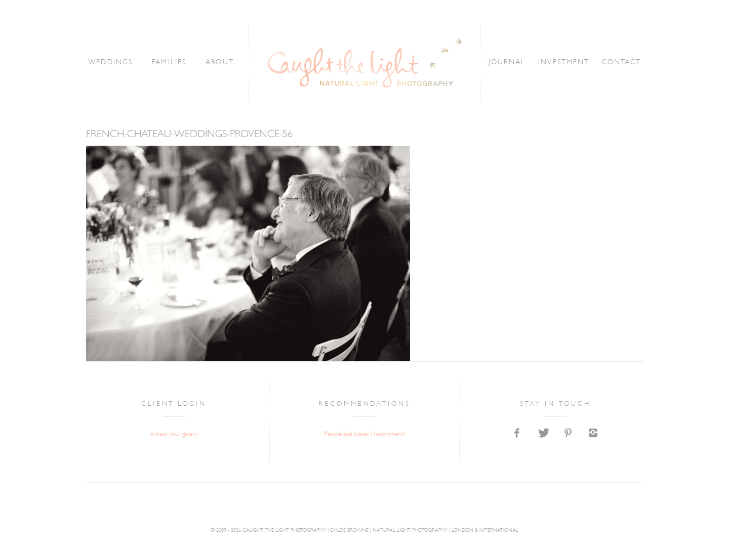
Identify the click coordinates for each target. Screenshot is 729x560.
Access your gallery (174, 434)
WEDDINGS (110, 62)
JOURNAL (507, 62)
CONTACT (621, 62)
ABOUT (220, 62)
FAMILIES (169, 62)
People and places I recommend (364, 434)
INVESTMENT (564, 62)
